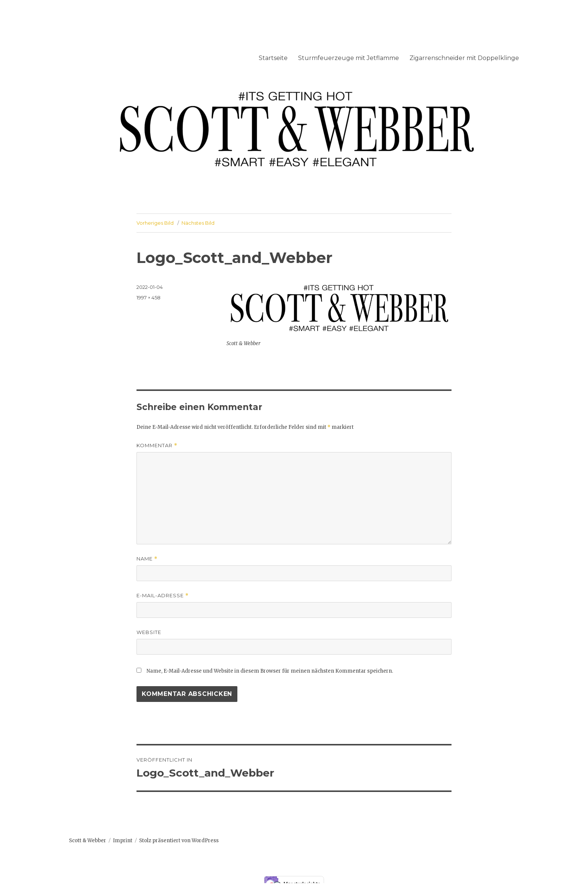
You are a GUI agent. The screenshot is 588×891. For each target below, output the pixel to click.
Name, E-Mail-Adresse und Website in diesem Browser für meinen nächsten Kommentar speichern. (270, 671)
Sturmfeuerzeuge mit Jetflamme (349, 58)
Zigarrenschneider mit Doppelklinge (464, 58)
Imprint (123, 841)
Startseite (273, 58)
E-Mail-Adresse (163, 596)
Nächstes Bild (198, 223)
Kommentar (157, 445)
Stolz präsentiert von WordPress (179, 841)
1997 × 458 (148, 298)
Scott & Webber (88, 841)
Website (149, 632)
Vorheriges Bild (155, 223)
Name (147, 559)
